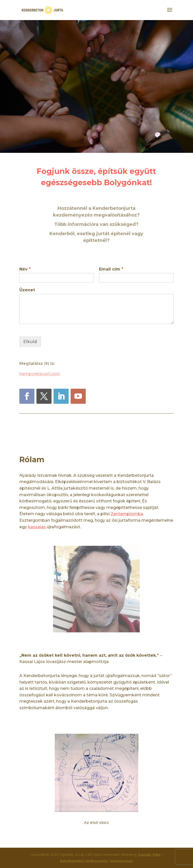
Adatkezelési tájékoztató (84, 861)
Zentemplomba (127, 514)
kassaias (37, 527)
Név (25, 269)
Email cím (111, 269)
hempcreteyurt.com (40, 374)
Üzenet (27, 290)
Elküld (30, 342)
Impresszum (122, 861)
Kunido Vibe (149, 854)
